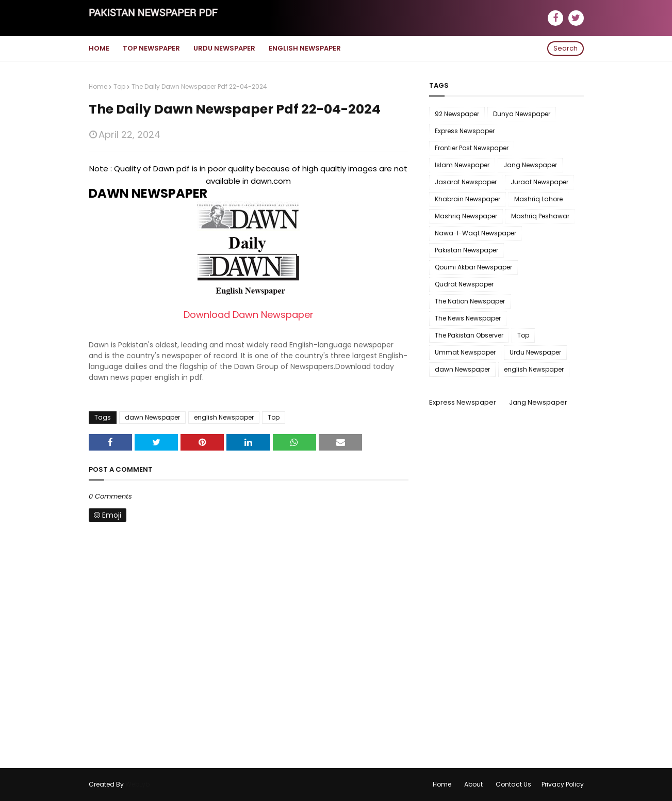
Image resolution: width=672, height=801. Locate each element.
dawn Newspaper (152, 417)
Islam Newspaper (462, 165)
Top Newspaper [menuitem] (151, 48)
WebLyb (137, 784)
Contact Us (513, 784)
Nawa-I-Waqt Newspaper (476, 233)
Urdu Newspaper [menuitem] (224, 48)
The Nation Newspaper (470, 301)
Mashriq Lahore (538, 199)
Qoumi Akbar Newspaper (473, 267)
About (473, 784)
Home (98, 86)
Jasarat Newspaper (466, 182)
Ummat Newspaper (465, 352)
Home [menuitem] (99, 48)
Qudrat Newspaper (464, 284)
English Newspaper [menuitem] (305, 48)
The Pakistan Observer (469, 335)
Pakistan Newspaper (466, 250)
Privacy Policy (563, 784)
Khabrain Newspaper (468, 199)
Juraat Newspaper (539, 182)
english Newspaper (224, 417)
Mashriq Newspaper (466, 216)
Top (119, 86)
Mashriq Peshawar (540, 216)
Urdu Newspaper (535, 352)
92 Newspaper (457, 114)
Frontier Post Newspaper (472, 148)
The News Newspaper (468, 318)
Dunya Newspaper (522, 114)
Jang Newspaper (530, 165)
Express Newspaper (465, 131)
